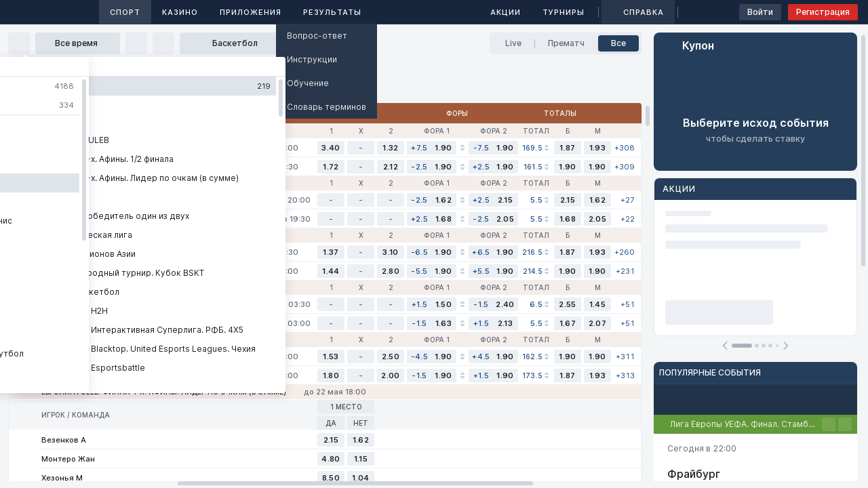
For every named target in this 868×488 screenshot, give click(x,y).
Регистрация (823, 12)
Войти (760, 12)
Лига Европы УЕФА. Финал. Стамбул (744, 424)
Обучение (308, 83)
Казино (180, 12)
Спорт (125, 12)
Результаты (332, 12)
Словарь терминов (327, 107)
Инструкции (312, 59)
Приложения (251, 12)
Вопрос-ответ (317, 36)
